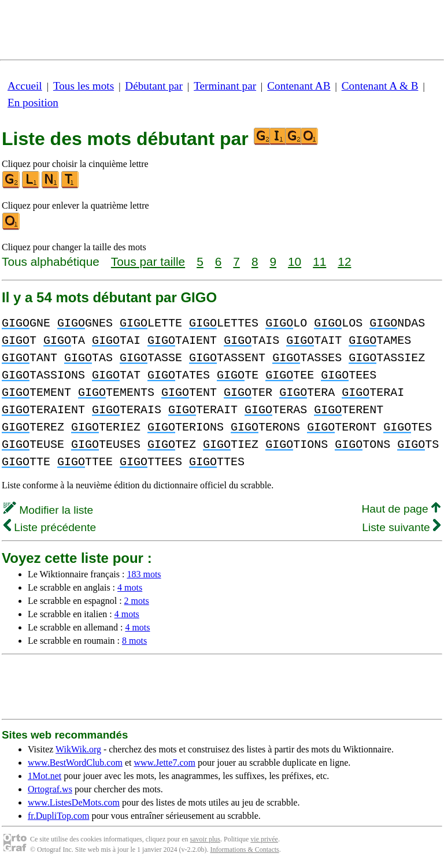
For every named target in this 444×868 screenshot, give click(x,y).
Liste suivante (401, 527)
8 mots (134, 641)
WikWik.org (78, 749)
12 (344, 261)
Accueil (25, 86)
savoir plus (205, 839)
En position (33, 103)
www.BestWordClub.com (75, 763)
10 (295, 261)
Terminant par (225, 86)
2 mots (137, 601)
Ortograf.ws (50, 789)
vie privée (264, 839)
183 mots (144, 574)
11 (319, 261)
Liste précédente (50, 527)
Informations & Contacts (244, 850)
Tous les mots (84, 86)
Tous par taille (148, 261)
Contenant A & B (380, 86)
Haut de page (401, 509)
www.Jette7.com (164, 763)
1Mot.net (45, 776)
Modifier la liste (48, 510)
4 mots (130, 587)
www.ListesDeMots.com (74, 802)
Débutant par (154, 86)
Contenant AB (299, 86)
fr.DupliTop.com (58, 816)
